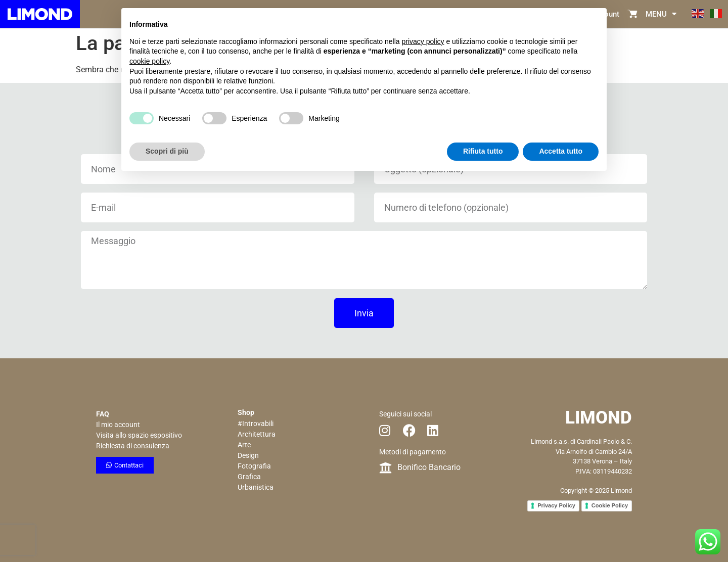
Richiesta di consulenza (133, 446)
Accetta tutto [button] (561, 151)
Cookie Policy (610, 505)
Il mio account (118, 425)
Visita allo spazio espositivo (139, 435)
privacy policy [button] (423, 41)
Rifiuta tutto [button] (483, 151)
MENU (661, 14)
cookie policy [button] (149, 61)
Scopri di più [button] (167, 151)
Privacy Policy (556, 505)
